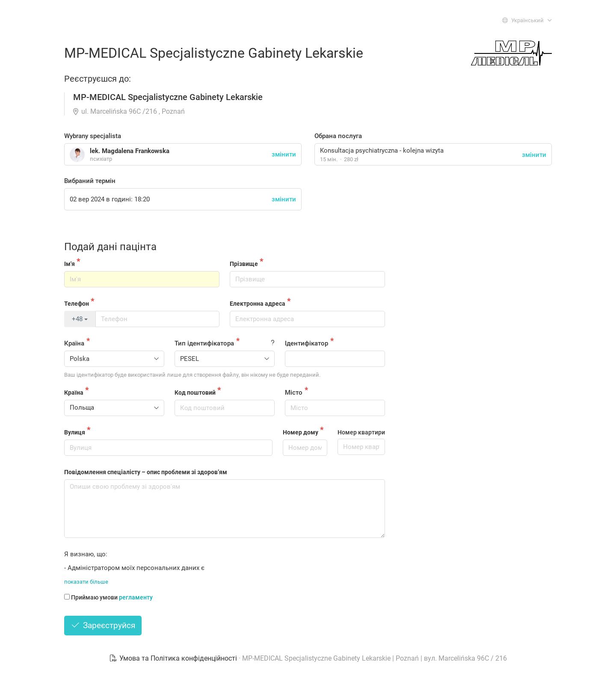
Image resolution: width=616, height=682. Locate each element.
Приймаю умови (108, 597)
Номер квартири (361, 432)
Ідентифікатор (307, 343)
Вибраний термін (90, 181)
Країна (74, 343)
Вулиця (75, 432)
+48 (80, 319)
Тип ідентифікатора (204, 343)
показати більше (86, 582)
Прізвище (244, 264)
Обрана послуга (338, 136)
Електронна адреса (258, 304)
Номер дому (301, 432)
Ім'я (70, 264)
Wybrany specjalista (93, 136)
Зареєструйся (103, 625)
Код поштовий (195, 393)
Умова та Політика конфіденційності (174, 658)
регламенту (136, 597)
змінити (534, 155)
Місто (294, 393)
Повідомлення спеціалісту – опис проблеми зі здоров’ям (146, 472)
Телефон (77, 304)
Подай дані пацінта (110, 247)
